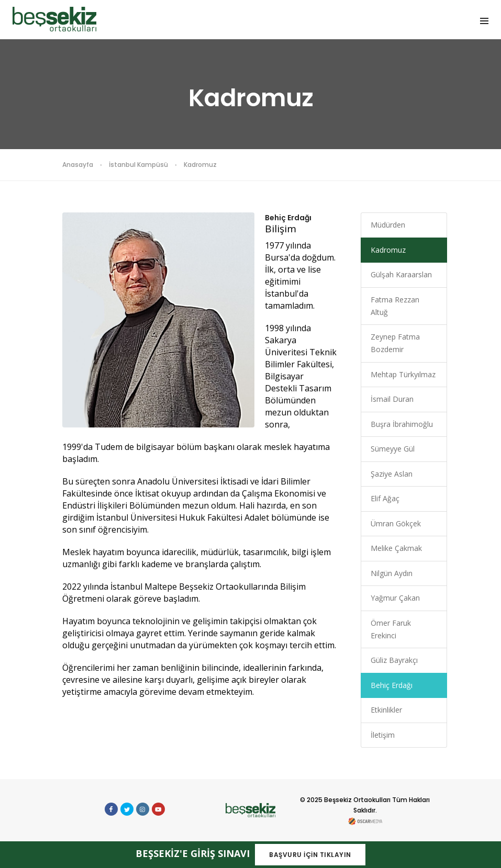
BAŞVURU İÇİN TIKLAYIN (310, 855)
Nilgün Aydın (392, 573)
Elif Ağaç (385, 498)
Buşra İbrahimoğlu (402, 424)
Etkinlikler (386, 710)
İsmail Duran (392, 399)
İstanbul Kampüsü (138, 165)
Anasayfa (78, 165)
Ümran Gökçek (396, 523)
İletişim (383, 735)
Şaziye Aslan (392, 474)
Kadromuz (388, 250)
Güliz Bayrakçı (394, 660)
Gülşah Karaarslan (401, 274)
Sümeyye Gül (393, 449)
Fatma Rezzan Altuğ (395, 306)
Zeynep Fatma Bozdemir (395, 343)
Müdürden (388, 225)
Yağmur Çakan (395, 598)
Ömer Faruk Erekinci (391, 629)
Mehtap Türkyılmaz (403, 374)
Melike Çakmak (396, 548)
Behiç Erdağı (392, 685)
